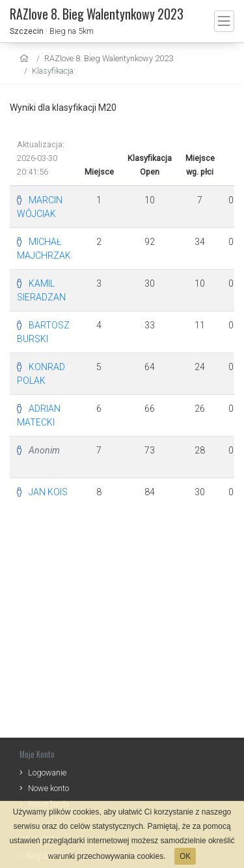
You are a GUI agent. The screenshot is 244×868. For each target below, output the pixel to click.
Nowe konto (48, 788)
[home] (26, 58)
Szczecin (27, 31)
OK (185, 856)
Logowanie (47, 773)
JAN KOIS (48, 492)
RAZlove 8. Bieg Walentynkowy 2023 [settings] (109, 58)
